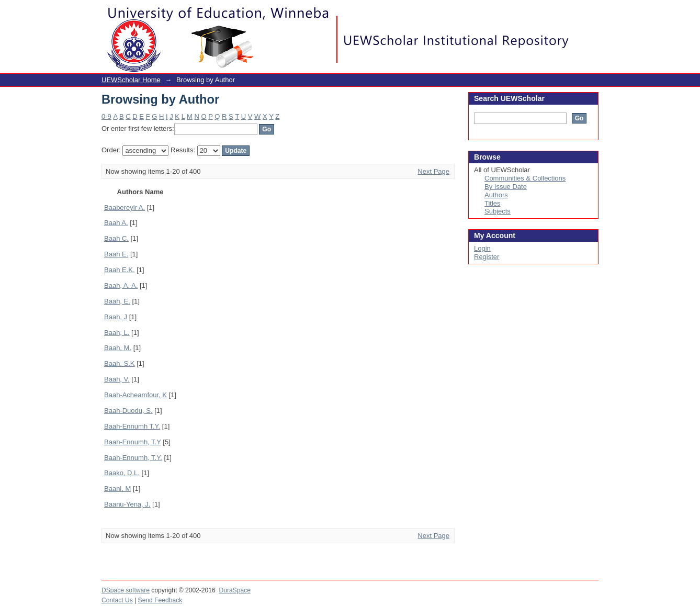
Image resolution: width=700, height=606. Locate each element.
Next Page (433, 171)
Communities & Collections (525, 178)
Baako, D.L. (122, 473)
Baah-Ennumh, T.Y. (133, 458)
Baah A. (116, 223)
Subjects (498, 211)
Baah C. (116, 238)
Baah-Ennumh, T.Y (133, 442)
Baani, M (117, 489)
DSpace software (126, 590)
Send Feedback (160, 600)
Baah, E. (117, 301)
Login (590, 13)
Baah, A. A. (121, 285)
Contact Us (117, 600)
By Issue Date (506, 187)
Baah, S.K (120, 363)
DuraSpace (234, 590)
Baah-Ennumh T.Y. (132, 426)
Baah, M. (118, 348)
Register (487, 257)
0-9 (106, 116)
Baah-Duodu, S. (128, 411)
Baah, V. (117, 379)
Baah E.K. (120, 270)
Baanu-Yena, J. (127, 504)
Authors (496, 195)
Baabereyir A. (125, 207)
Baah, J (116, 317)
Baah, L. (117, 333)
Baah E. (116, 254)
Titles (493, 203)
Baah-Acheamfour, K (136, 395)
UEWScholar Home (131, 80)
